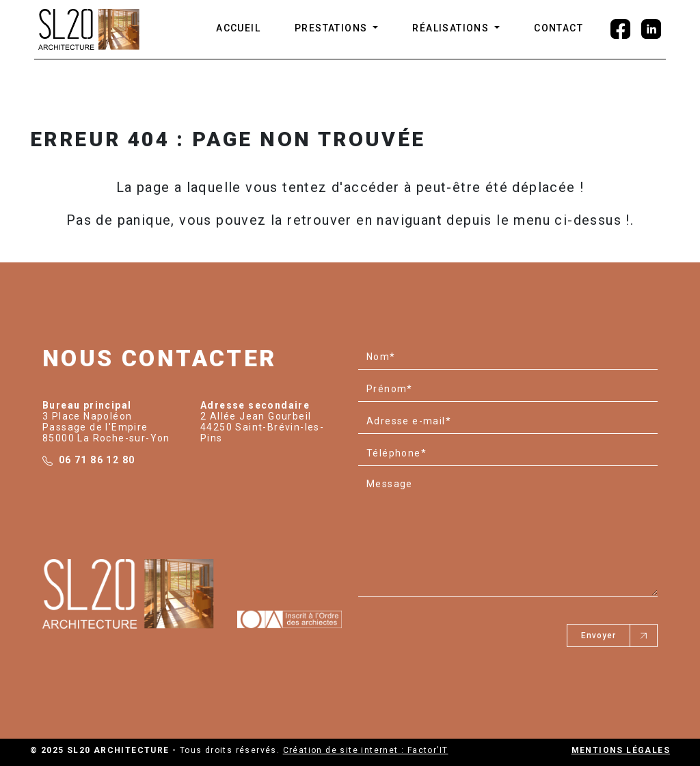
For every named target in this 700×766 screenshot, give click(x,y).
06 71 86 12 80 (97, 460)
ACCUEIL (238, 28)
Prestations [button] (333, 28)
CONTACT (558, 28)
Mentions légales (621, 750)
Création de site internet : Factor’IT (366, 750)
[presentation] (462, 630)
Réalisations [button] (452, 28)
